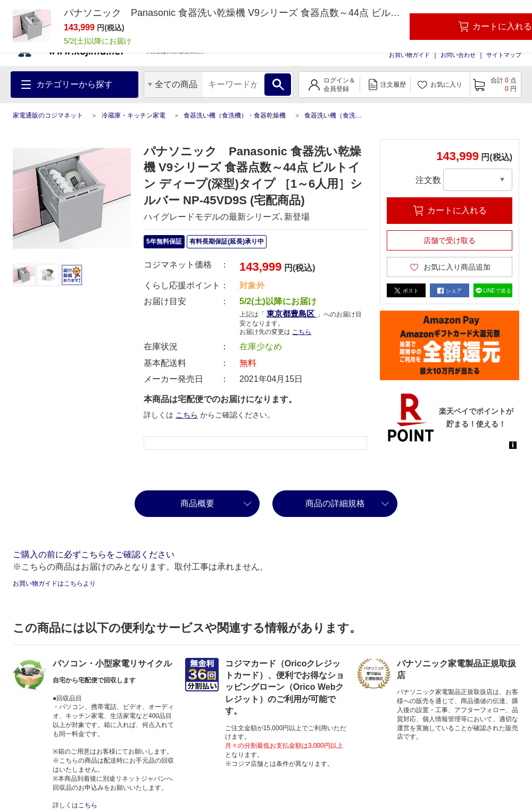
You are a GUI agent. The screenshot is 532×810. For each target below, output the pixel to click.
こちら (302, 332)
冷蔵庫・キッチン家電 (134, 115)
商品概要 (197, 503)
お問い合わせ (458, 55)
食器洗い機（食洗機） (336, 115)
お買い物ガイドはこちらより (54, 583)
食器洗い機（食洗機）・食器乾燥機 (235, 115)
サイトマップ (504, 55)
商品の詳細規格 (335, 503)
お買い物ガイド (409, 55)
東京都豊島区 (292, 314)
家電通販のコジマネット (48, 115)
